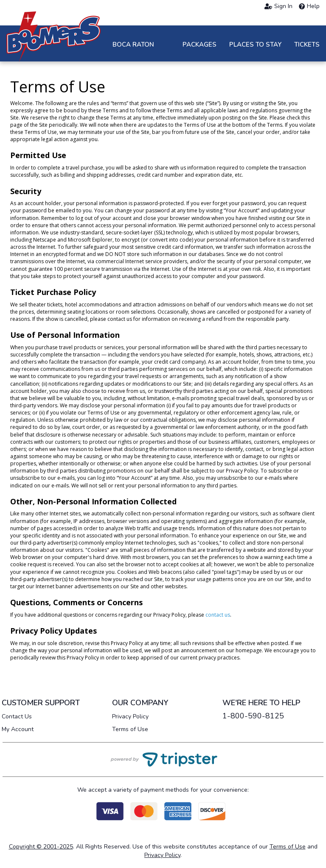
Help (309, 6)
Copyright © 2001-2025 (41, 847)
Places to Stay (255, 45)
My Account (18, 729)
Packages (200, 45)
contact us (218, 615)
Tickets (307, 45)
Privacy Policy (130, 716)
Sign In (278, 6)
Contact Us (17, 716)
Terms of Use (130, 729)
